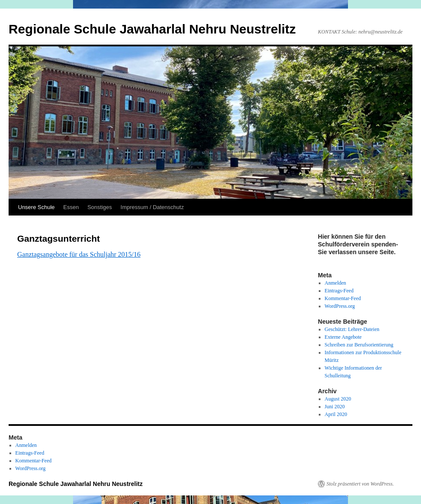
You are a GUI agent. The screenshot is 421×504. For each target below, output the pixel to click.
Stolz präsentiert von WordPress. (360, 484)
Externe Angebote (343, 337)
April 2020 (336, 414)
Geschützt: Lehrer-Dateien (352, 329)
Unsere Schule (36, 207)
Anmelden (336, 283)
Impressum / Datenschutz (152, 207)
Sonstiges (99, 207)
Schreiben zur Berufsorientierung (359, 345)
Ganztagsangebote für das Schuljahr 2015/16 (79, 254)
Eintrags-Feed (339, 291)
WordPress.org (340, 306)
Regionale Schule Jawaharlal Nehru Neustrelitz (152, 29)
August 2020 (338, 399)
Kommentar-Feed (343, 298)
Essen (71, 207)
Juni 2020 (335, 407)
